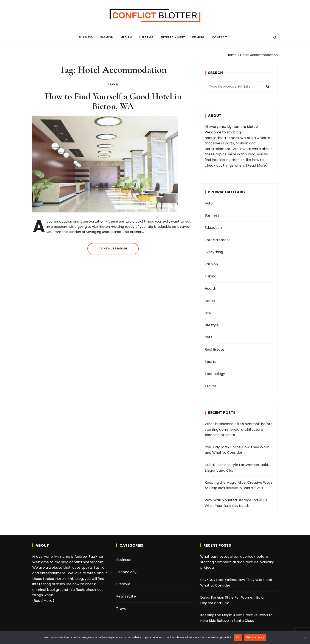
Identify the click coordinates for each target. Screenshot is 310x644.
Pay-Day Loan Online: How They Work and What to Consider (237, 450)
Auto (209, 203)
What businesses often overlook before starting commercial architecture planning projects (239, 429)
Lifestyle (146, 37)
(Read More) (257, 165)
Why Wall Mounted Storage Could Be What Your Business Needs (236, 503)
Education (213, 228)
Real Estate (215, 349)
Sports (210, 362)
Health (126, 37)
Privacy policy (255, 637)
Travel (113, 84)
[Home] (232, 55)
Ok (238, 637)
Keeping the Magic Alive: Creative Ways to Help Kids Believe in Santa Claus (239, 485)
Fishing (198, 37)
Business (86, 37)
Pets (209, 337)
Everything (214, 252)
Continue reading (113, 248)
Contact (219, 37)
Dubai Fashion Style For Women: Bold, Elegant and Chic (237, 468)
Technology (215, 374)
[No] (305, 638)
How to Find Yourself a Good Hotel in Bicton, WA (113, 101)
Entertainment (173, 37)
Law (208, 313)
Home (210, 301)
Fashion (107, 37)
